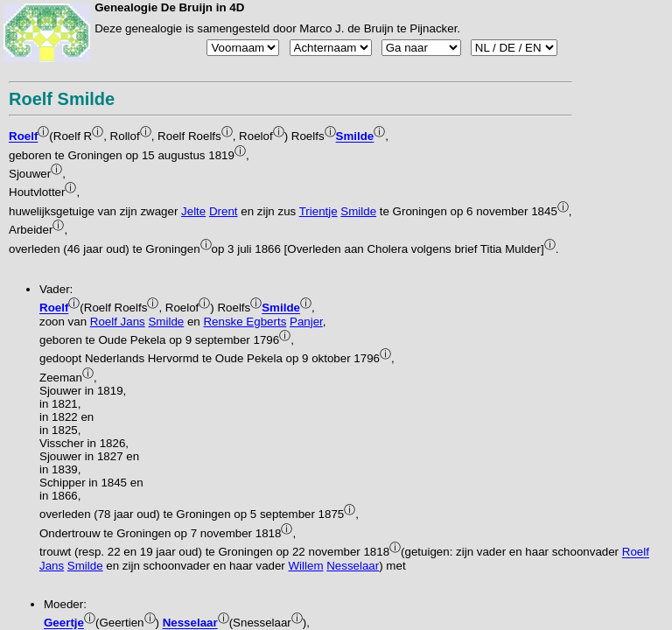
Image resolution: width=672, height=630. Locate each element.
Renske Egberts (245, 322)
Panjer (306, 322)
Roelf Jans (118, 322)
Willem (306, 566)
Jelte (193, 211)
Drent (224, 211)
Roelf (23, 137)
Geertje (64, 623)
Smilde (355, 137)
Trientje (318, 211)
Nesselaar (353, 566)
